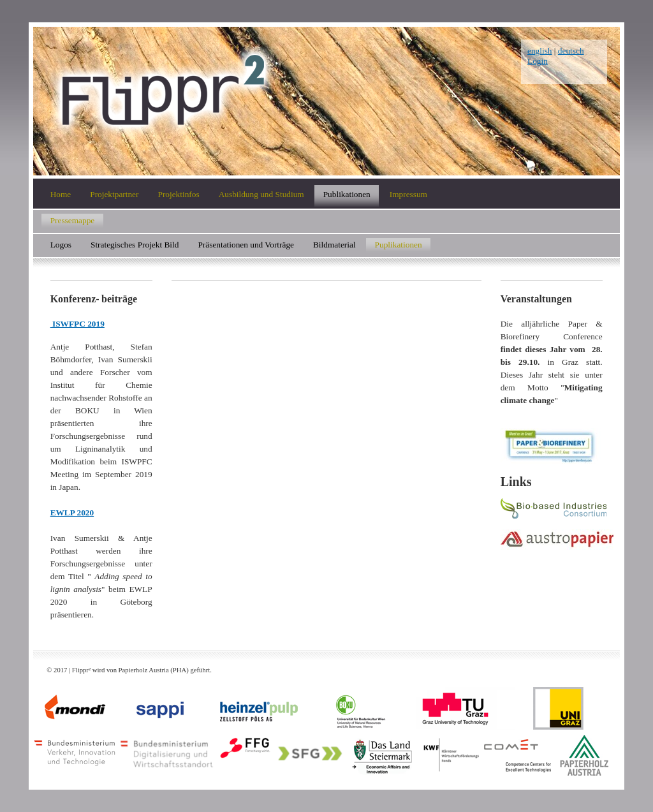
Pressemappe (73, 220)
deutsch (571, 51)
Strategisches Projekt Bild (135, 244)
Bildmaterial (334, 244)
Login (538, 61)
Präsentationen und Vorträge (246, 244)
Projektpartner (114, 194)
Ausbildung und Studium (261, 194)
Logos (61, 244)
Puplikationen (399, 244)
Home (61, 194)
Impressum (408, 194)
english (540, 51)
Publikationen (347, 194)
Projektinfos (178, 194)
